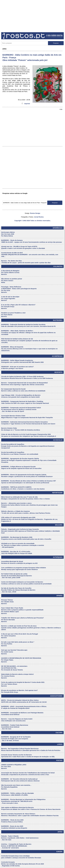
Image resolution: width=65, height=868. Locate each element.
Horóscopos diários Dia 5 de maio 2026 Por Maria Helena (8, 234)
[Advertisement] (32, 16)
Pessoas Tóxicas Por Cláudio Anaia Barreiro (7, 602)
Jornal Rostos (39, 217)
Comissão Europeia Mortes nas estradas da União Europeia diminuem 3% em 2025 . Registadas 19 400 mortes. (23, 864)
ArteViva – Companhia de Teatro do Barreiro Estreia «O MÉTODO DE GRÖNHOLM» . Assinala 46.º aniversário (16, 846)
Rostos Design (35, 213)
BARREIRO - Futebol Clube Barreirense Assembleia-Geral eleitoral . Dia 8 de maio (15, 727)
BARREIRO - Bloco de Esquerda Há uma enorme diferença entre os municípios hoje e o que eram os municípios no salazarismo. (29, 349)
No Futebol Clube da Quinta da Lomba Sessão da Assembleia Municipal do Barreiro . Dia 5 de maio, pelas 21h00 (17, 576)
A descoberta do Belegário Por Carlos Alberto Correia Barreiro (10, 273)
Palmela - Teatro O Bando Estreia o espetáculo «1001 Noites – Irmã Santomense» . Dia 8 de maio (20, 838)
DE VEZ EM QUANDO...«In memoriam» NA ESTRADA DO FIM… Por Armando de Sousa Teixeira (14, 668)
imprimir (26, 104)
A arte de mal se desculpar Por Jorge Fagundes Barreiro (10, 299)
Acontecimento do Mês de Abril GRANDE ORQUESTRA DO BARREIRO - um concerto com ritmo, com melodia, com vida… (30, 255)
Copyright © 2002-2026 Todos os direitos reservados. (32, 221)
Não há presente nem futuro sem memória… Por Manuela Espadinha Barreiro (16, 787)
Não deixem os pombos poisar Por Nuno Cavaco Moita (12, 281)
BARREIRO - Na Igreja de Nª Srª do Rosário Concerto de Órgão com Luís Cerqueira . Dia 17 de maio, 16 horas (16, 739)
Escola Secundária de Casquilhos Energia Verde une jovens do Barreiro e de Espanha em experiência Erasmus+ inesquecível (28, 446)
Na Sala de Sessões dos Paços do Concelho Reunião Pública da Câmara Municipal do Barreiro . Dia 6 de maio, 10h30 (18, 590)
